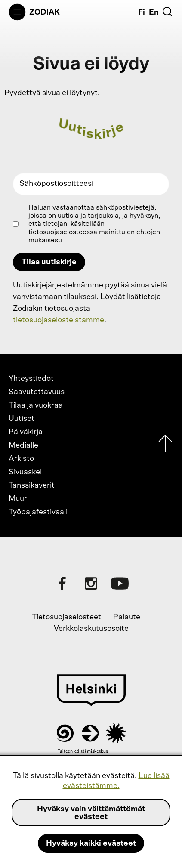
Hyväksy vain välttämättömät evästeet (91, 813)
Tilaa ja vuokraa (36, 405)
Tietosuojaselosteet (66, 617)
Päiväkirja (26, 432)
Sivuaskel (25, 472)
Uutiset (22, 419)
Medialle (23, 445)
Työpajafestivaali (38, 512)
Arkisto (21, 459)
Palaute (127, 617)
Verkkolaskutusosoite (91, 629)
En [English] (154, 12)
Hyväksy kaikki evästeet (91, 843)
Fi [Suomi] (142, 12)
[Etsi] (167, 12)
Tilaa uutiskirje (49, 262)
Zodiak (45, 12)
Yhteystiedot (31, 379)
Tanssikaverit (32, 485)
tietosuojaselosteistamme (59, 320)
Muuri (19, 499)
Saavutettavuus (37, 392)
